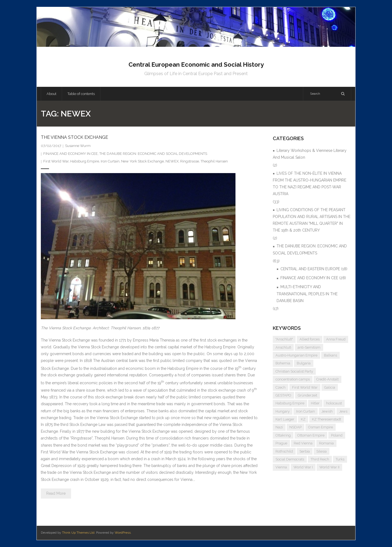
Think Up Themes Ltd (78, 533)
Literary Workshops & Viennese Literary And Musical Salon (310, 154)
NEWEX (172, 161)
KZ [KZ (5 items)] (303, 419)
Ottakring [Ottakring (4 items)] (283, 435)
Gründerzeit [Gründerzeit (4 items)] (307, 395)
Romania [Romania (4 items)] (326, 443)
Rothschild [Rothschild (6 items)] (284, 451)
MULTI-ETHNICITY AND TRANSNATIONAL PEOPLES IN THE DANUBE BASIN (307, 294)
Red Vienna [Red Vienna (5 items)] (303, 443)
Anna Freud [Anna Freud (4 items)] (336, 339)
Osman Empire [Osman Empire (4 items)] (321, 427)
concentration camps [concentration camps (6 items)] (293, 379)
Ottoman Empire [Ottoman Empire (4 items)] (311, 435)
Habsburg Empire (85, 161)
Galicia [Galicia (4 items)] (330, 387)
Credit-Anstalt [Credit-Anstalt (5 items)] (327, 379)
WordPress (123, 533)
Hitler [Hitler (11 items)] (315, 403)
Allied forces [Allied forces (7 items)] (310, 339)
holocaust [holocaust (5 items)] (334, 403)
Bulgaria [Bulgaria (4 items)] (304, 363)
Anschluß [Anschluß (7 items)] (283, 347)
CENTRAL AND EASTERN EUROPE (310, 269)
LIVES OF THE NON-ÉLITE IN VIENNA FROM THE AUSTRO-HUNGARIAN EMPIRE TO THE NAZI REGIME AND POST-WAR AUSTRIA (310, 184)
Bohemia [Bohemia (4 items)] (283, 363)
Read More (56, 493)
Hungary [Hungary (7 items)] (283, 411)
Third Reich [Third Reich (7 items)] (320, 459)
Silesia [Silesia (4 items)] (321, 451)
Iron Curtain (110, 161)
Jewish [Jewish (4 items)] (327, 411)
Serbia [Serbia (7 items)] (305, 451)
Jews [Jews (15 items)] (343, 411)
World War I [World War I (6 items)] (303, 467)
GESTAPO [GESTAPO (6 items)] (283, 395)
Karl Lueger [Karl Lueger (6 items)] (285, 419)
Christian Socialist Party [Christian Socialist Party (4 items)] (294, 371)
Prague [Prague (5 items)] (281, 443)
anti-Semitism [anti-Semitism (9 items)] (309, 347)
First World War (56, 161)
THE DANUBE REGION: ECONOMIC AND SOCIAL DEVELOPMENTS (153, 154)
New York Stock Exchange (143, 161)
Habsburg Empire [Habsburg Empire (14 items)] (290, 403)
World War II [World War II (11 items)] (329, 467)
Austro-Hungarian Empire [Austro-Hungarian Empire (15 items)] (296, 355)
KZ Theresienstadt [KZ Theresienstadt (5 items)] (327, 419)
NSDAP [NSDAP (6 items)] (295, 427)
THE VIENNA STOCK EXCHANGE (74, 137)
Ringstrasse (190, 161)
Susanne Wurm (78, 146)
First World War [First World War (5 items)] (305, 387)
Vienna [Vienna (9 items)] (281, 467)
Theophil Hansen (214, 161)
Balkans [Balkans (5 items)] (330, 355)
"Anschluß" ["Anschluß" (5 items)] (284, 339)
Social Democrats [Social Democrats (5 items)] (290, 459)
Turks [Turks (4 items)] (340, 459)
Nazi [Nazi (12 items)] (279, 427)
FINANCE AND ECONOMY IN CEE (71, 154)
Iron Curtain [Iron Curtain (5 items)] (306, 411)
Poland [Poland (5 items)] (337, 435)
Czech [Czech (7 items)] (281, 387)
